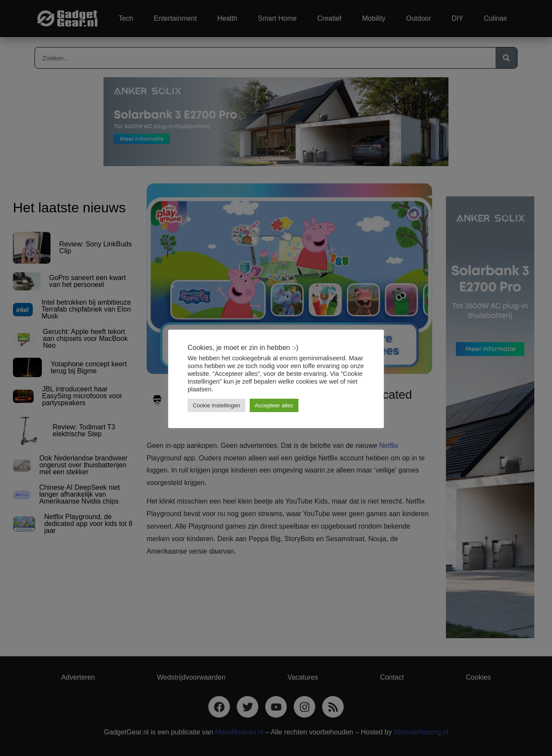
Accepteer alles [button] (274, 405)
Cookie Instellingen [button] (216, 405)
